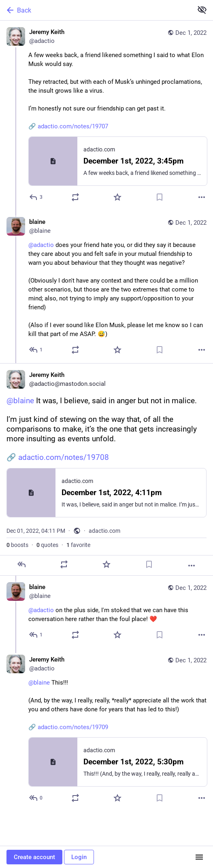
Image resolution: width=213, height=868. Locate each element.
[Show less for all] (202, 10)
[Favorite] (117, 197)
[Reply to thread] (36, 350)
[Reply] (36, 197)
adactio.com (104, 531)
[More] (202, 197)
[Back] (96, 10)
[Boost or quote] (75, 197)
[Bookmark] (160, 197)
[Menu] (199, 857)
